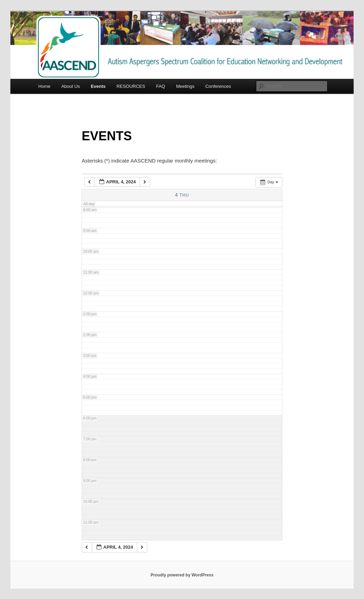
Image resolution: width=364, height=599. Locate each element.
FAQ (160, 86)
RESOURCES (131, 86)
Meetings (185, 86)
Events (98, 86)
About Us (70, 86)
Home (44, 86)
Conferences (218, 86)
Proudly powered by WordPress (182, 575)
